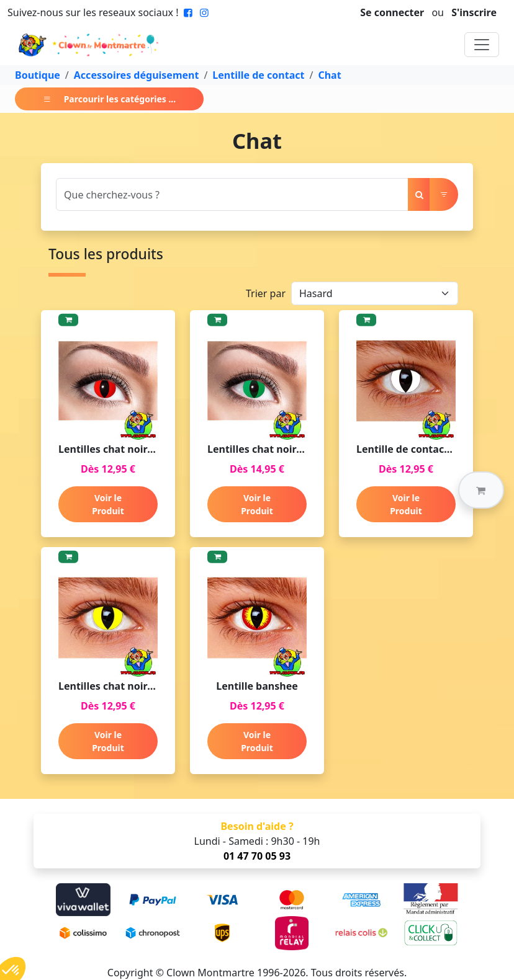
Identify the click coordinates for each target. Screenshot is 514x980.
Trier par (266, 293)
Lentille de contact (258, 75)
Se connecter (392, 12)
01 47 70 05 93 (257, 856)
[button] (481, 490)
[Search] (232, 194)
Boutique (38, 75)
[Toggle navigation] (482, 45)
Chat (329, 75)
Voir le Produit (108, 504)
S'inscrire (474, 12)
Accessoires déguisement (137, 75)
